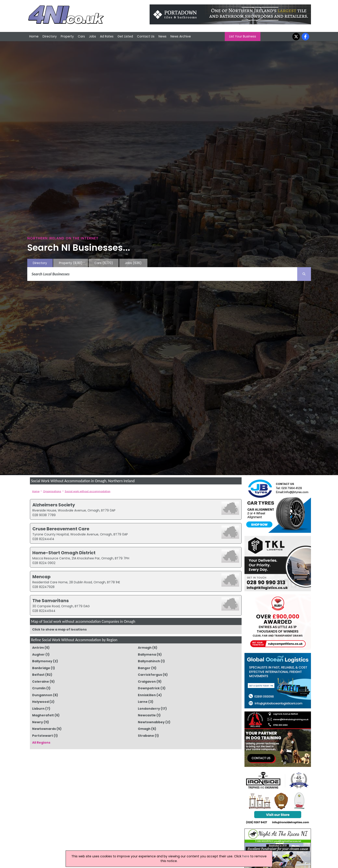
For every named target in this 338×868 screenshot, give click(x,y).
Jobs (92, 36)
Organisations (52, 491)
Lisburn (38, 709)
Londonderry (149, 709)
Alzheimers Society (54, 505)
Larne (143, 702)
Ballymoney (42, 661)
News (162, 36)
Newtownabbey (151, 722)
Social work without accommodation (88, 491)
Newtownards (44, 729)
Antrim (38, 648)
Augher (38, 654)
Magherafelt (43, 715)
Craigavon (147, 682)
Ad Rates (107, 36)
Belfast (38, 675)
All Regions (41, 743)
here (246, 856)
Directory (50, 36)
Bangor (144, 668)
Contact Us (146, 36)
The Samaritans (51, 601)
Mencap (41, 577)
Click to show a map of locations (59, 629)
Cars (81, 36)
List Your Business (243, 36)
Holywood (40, 702)
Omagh (144, 729)
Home (34, 36)
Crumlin (39, 688)
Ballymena (147, 654)
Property (67, 36)
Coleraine (41, 682)
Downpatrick (149, 688)
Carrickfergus (150, 675)
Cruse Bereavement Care (61, 529)
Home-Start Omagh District (64, 553)
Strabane (146, 736)
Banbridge (41, 668)
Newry (38, 722)
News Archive (181, 36)
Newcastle (147, 715)
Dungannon (42, 695)
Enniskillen (147, 695)
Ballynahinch (149, 661)
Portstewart (43, 736)
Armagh (145, 648)
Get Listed (125, 36)
